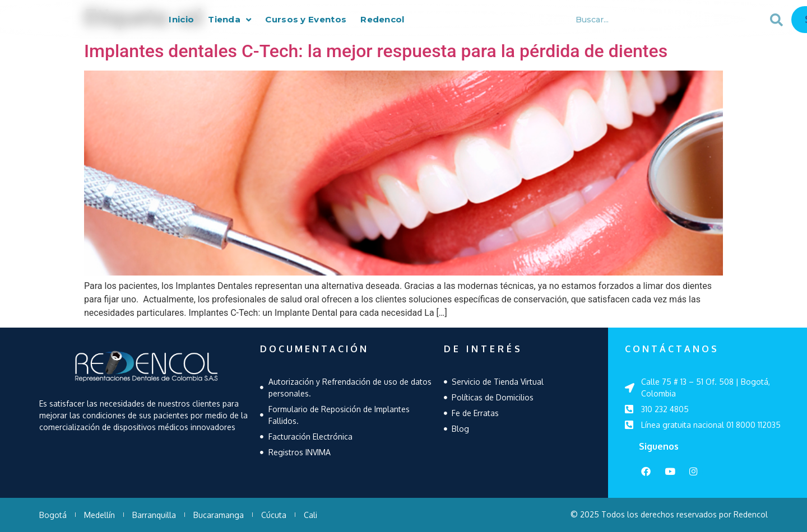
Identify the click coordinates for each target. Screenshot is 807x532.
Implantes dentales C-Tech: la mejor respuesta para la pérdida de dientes (376, 51)
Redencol (382, 21)
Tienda (229, 21)
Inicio (181, 21)
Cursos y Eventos (306, 21)
